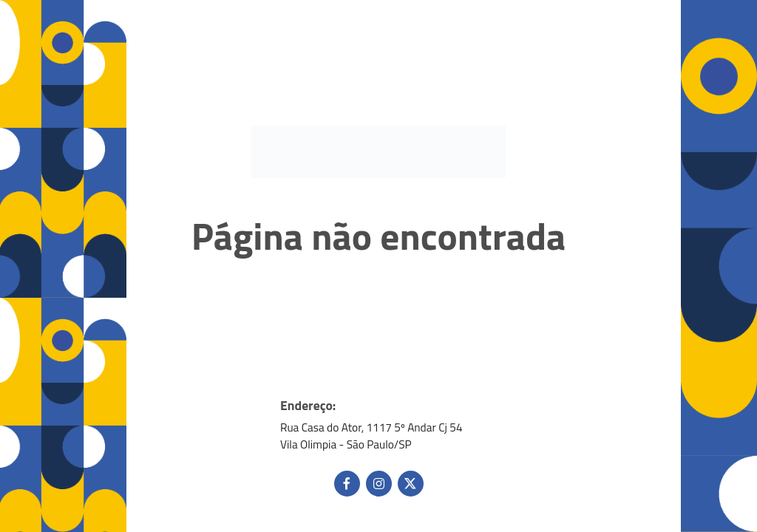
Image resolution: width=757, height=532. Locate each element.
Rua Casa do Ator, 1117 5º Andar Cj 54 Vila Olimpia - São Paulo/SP (371, 436)
